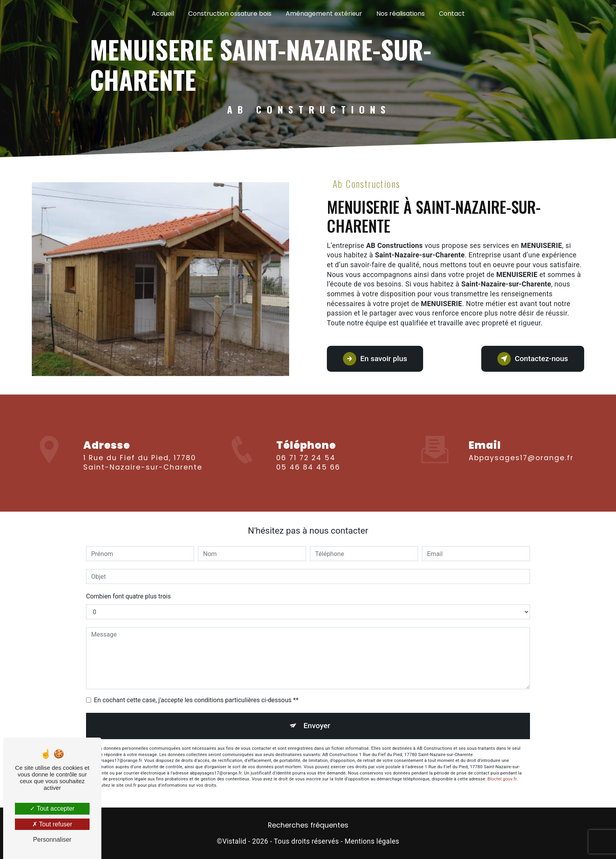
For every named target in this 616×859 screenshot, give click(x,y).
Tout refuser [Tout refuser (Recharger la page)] (52, 824)
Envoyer (317, 726)
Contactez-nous (533, 359)
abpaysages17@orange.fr (521, 449)
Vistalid (234, 841)
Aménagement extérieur (324, 14)
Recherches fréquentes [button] (308, 825)
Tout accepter (52, 809)
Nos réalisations (401, 14)
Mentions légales (372, 841)
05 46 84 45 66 (308, 477)
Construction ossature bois (230, 14)
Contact (452, 14)
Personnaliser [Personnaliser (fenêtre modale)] (52, 840)
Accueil (163, 14)
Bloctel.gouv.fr (502, 779)
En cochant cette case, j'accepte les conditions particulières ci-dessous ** (196, 700)
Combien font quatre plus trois (128, 596)
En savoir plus (375, 359)
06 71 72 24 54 (306, 467)
